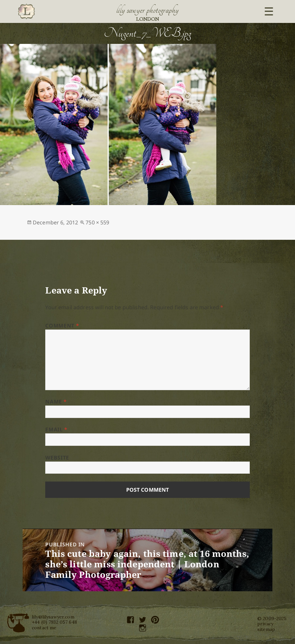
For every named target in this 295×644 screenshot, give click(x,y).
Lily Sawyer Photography (147, 10)
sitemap (266, 629)
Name (56, 402)
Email (56, 429)
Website (57, 458)
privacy (265, 624)
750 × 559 (97, 222)
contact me (44, 628)
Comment (62, 326)
